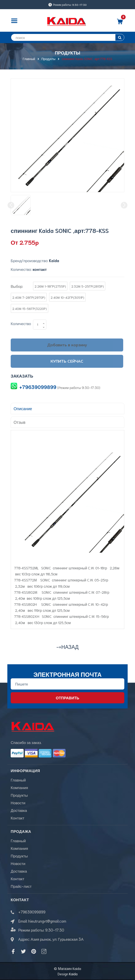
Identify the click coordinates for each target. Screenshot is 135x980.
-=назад (67, 647)
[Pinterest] (34, 951)
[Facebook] (13, 951)
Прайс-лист (21, 886)
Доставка (19, 810)
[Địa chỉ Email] (67, 684)
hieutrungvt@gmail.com (47, 921)
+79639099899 (38, 387)
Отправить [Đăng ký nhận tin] (67, 698)
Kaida (73, 974)
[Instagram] (44, 951)
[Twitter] (23, 951)
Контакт (17, 818)
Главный (18, 780)
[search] (67, 37)
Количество (21, 323)
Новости (18, 802)
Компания (19, 787)
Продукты (19, 795)
